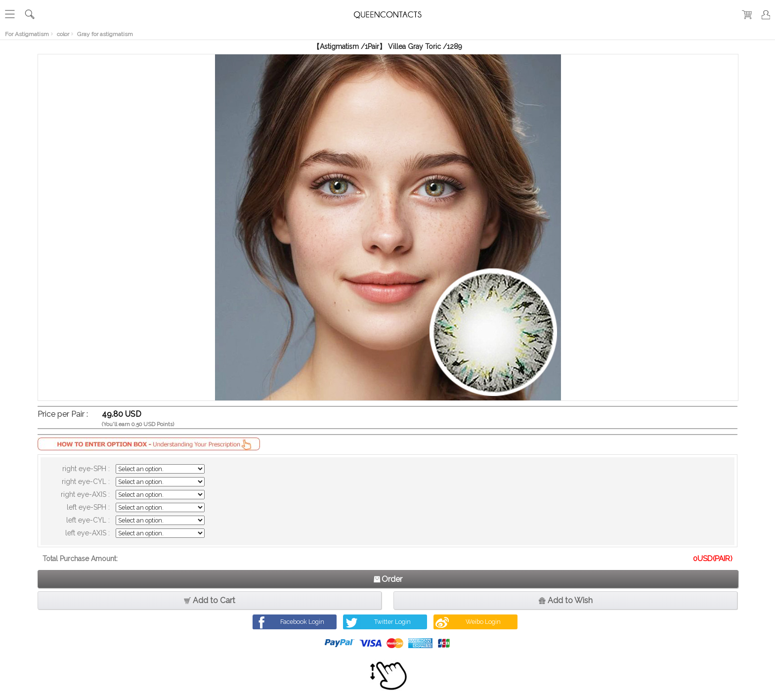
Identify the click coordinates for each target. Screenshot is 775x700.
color (63, 34)
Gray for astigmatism (105, 34)
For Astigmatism (27, 34)
